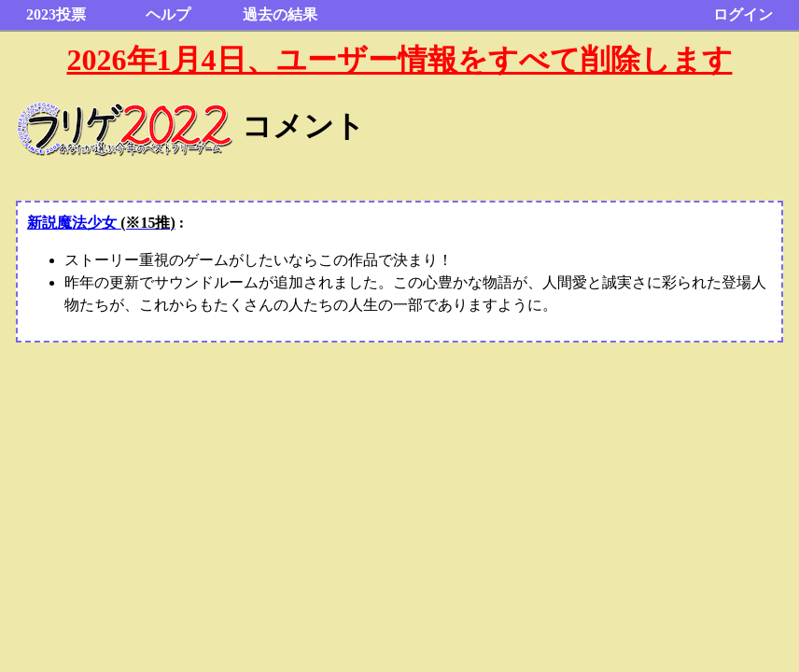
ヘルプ (168, 14)
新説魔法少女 (101, 223)
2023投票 (56, 14)
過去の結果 (280, 14)
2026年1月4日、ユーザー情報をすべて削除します (400, 60)
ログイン (743, 14)
